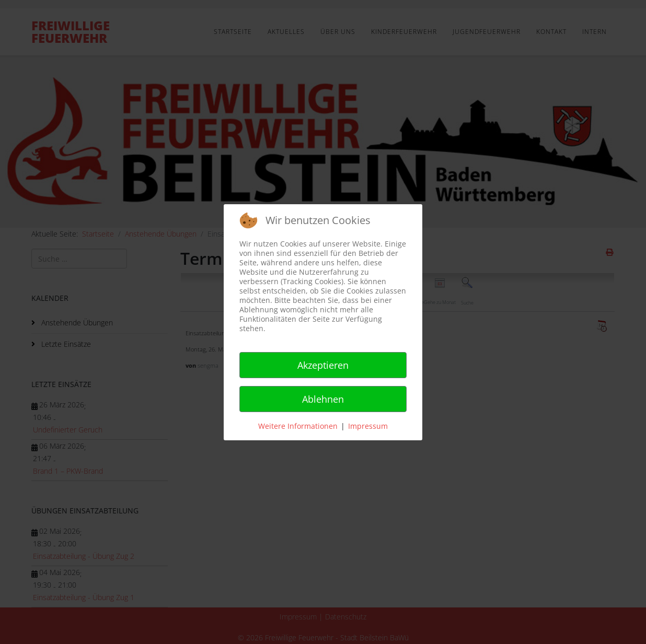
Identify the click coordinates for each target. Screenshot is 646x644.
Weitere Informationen (298, 426)
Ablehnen (323, 399)
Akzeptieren (323, 365)
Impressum (368, 426)
